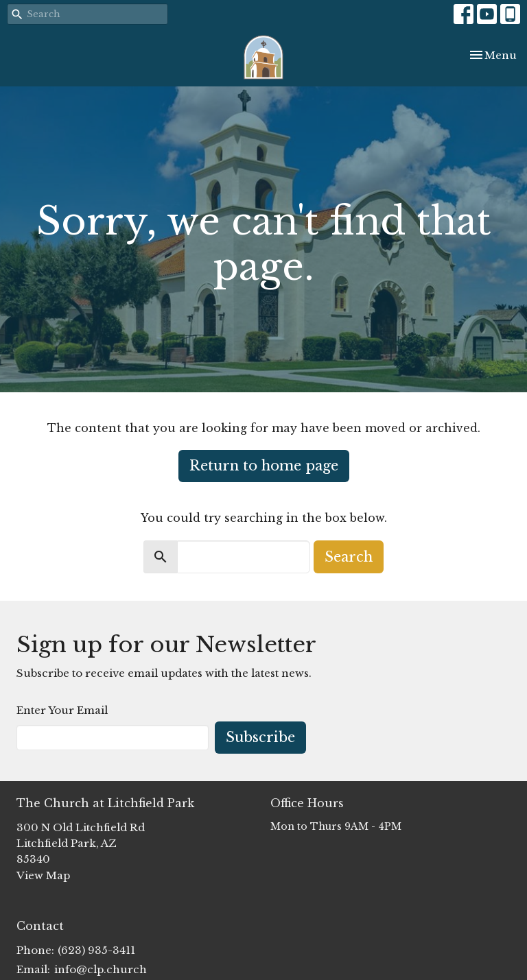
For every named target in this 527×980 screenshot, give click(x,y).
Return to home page (264, 466)
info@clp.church (101, 969)
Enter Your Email (62, 710)
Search (349, 557)
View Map (43, 875)
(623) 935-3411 (96, 950)
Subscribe (260, 737)
